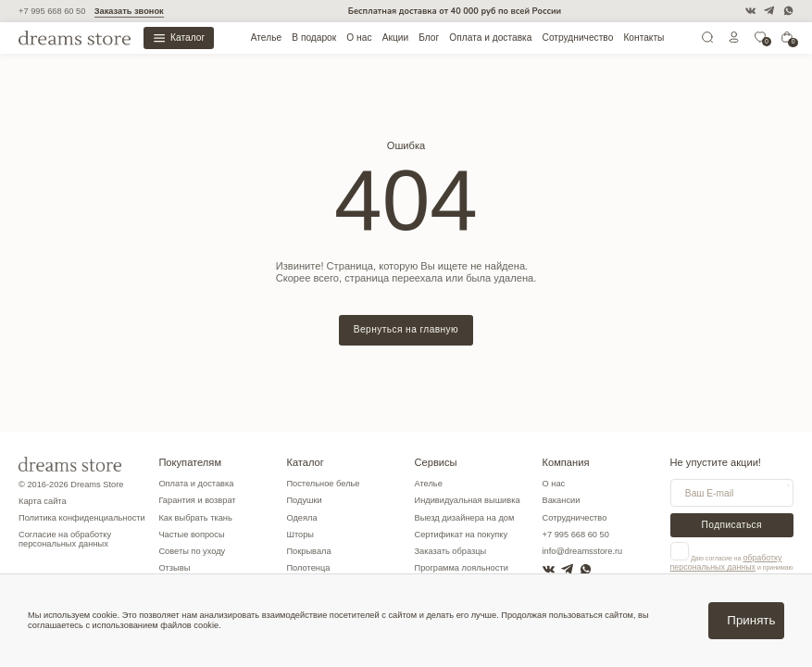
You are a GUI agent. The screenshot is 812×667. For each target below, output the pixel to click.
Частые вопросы (191, 535)
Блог (429, 38)
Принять (751, 620)
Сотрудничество (578, 38)
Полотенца (308, 568)
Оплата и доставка (490, 38)
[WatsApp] (788, 11)
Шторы (300, 535)
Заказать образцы (450, 551)
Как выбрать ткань (195, 518)
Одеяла (301, 518)
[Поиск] (707, 41)
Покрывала (308, 551)
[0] (760, 41)
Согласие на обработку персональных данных (65, 540)
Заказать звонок (129, 11)
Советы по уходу (192, 551)
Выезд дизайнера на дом (464, 518)
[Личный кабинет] (734, 41)
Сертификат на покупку (461, 535)
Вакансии (562, 500)
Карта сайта (43, 501)
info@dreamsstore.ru (583, 551)
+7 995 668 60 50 (52, 11)
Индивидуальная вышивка (467, 500)
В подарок (314, 38)
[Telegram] (769, 11)
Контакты (643, 38)
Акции (395, 38)
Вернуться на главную (406, 329)
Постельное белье (323, 484)
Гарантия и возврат (197, 500)
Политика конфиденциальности (82, 518)
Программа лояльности (461, 568)
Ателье (266, 38)
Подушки (304, 500)
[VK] (750, 11)
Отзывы (174, 568)
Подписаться (732, 525)
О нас (359, 38)
